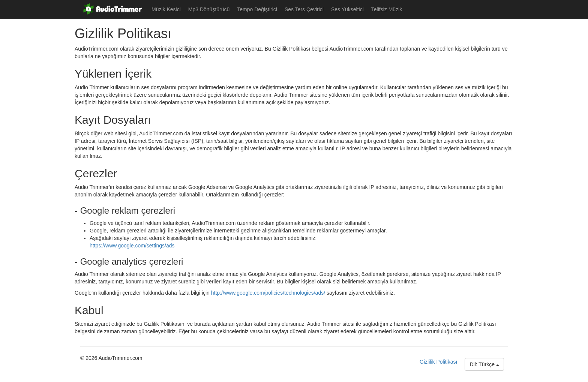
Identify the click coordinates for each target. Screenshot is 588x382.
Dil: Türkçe (484, 364)
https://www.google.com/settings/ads (132, 246)
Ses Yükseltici (347, 9)
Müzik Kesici (166, 9)
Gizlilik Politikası (438, 362)
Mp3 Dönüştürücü (209, 9)
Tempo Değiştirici (257, 9)
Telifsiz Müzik (387, 9)
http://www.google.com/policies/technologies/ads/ (268, 293)
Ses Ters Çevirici (304, 9)
